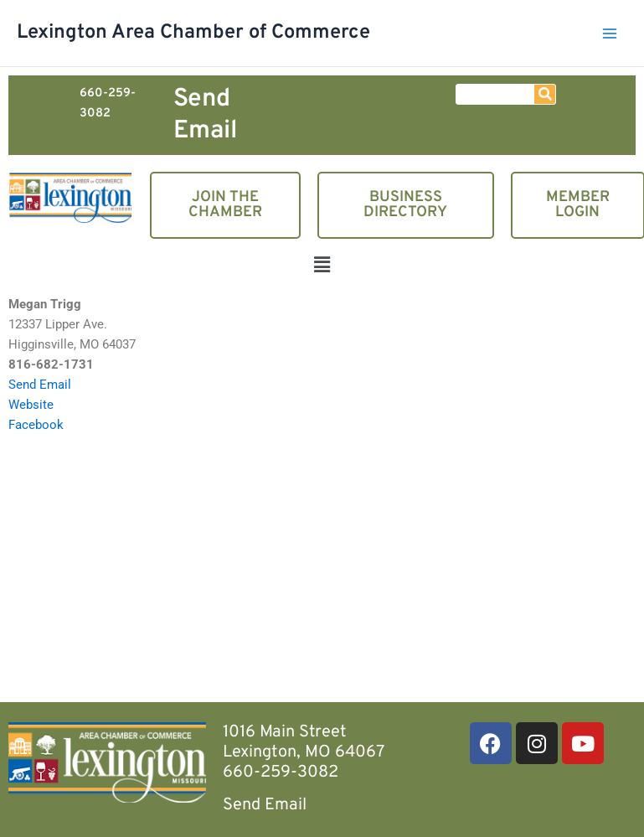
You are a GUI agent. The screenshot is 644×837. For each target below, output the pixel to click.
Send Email (205, 115)
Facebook (36, 425)
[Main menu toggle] (610, 34)
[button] (322, 266)
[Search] (545, 94)
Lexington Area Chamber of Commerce (193, 33)
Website (31, 405)
